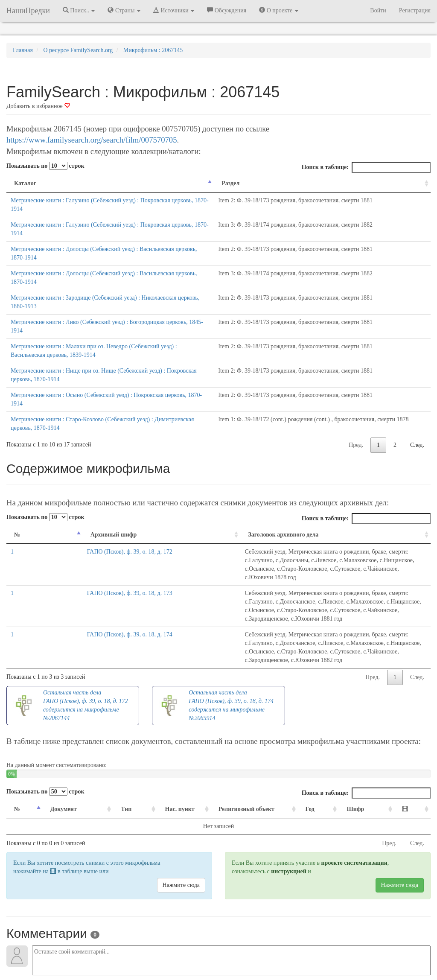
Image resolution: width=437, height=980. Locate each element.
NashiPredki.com (73, 950)
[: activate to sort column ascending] (415, 699)
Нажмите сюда (181, 774)
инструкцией (288, 760)
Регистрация (415, 10)
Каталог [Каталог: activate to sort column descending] (25, 183)
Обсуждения (227, 10)
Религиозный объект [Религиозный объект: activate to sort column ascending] (242, 698)
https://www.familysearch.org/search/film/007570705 (92, 140)
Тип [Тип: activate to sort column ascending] (114, 698)
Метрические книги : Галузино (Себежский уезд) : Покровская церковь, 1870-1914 (116, 200)
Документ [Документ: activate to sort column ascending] (59, 698)
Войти (378, 10)
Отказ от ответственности (202, 950)
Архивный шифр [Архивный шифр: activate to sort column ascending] (58, 475)
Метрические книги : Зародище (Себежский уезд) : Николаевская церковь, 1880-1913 (119, 264)
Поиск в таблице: (366, 167)
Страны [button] (124, 10)
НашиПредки (28, 11)
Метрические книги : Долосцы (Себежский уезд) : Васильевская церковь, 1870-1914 (118, 232)
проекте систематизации (354, 752)
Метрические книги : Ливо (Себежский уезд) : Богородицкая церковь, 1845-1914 (113, 279)
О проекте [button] (278, 10)
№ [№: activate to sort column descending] (17, 475)
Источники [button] (174, 10)
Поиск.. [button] (79, 10)
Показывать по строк (45, 166)
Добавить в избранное (38, 106)
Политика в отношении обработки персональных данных (312, 950)
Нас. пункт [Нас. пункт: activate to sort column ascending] (162, 698)
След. (417, 385)
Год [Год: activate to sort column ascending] (325, 698)
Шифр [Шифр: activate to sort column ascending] (366, 698)
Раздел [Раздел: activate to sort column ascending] (263, 183)
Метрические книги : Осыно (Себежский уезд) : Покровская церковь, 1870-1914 (112, 344)
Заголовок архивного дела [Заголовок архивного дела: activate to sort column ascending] (140, 475)
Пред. (356, 385)
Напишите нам (117, 950)
